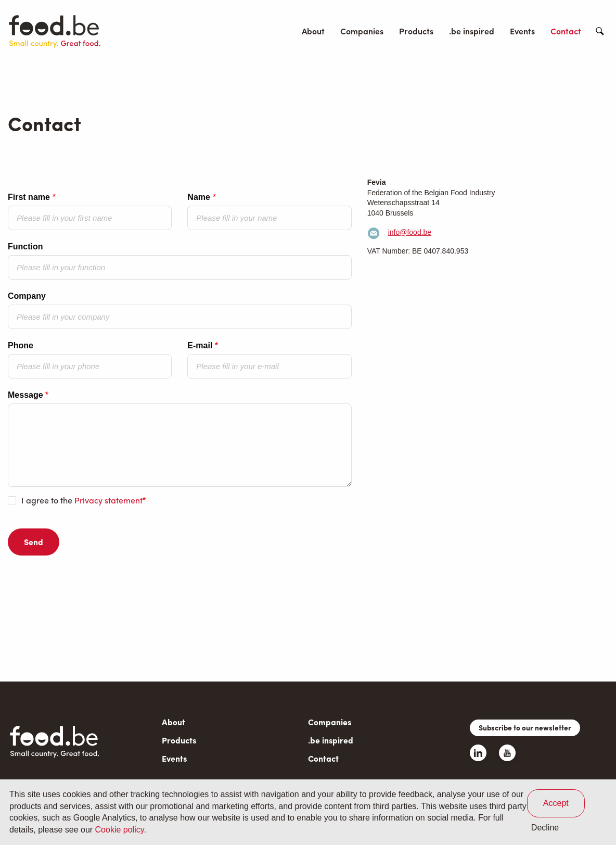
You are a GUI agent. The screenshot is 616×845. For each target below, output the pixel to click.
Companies (362, 31)
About (313, 31)
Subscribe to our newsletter (525, 727)
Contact (566, 31)
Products (416, 31)
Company (27, 296)
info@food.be (410, 232)
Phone (21, 345)
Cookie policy (120, 830)
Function (25, 247)
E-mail (200, 345)
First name (29, 197)
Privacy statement (108, 500)
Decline (545, 828)
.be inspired (472, 31)
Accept (556, 803)
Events (522, 31)
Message (25, 395)
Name (199, 197)
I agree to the (82, 500)
